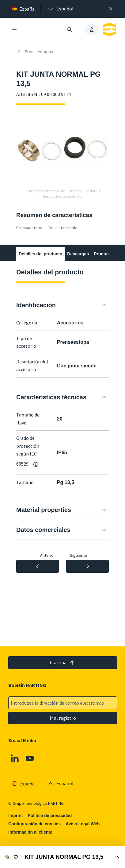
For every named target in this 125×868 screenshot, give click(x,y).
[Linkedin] (15, 758)
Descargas (78, 254)
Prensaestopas (35, 52)
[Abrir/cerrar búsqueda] (70, 29)
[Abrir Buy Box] (63, 857)
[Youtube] (30, 758)
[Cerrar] (111, 9)
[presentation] (60, 9)
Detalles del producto (40, 254)
